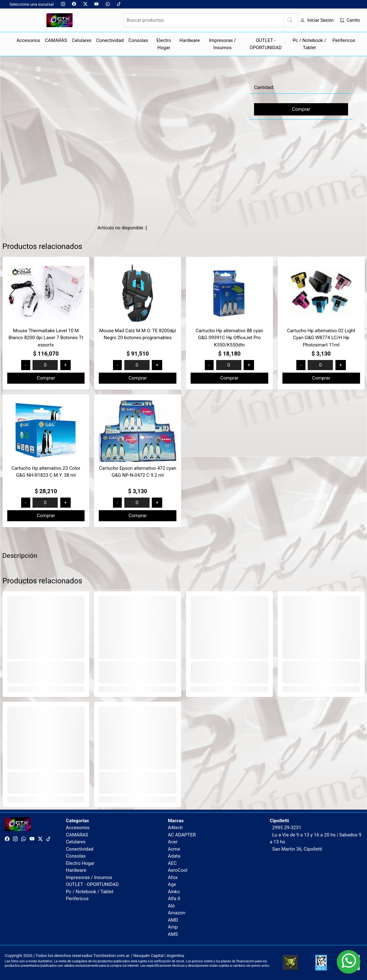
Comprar (301, 109)
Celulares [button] (82, 40)
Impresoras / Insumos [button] (222, 44)
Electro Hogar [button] (164, 44)
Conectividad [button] (110, 40)
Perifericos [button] (344, 40)
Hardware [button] (190, 40)
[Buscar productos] (211, 20)
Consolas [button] (138, 40)
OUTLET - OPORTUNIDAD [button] (266, 44)
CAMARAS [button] (56, 40)
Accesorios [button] (29, 40)
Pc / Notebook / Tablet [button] (309, 44)
